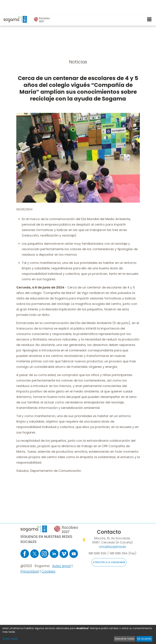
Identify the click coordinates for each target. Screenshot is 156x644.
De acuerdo (144, 639)
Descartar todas (125, 639)
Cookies (48, 571)
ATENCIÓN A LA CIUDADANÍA (109, 562)
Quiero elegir (10, 639)
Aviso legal (61, 566)
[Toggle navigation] (149, 5)
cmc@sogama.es (112, 546)
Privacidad (30, 571)
